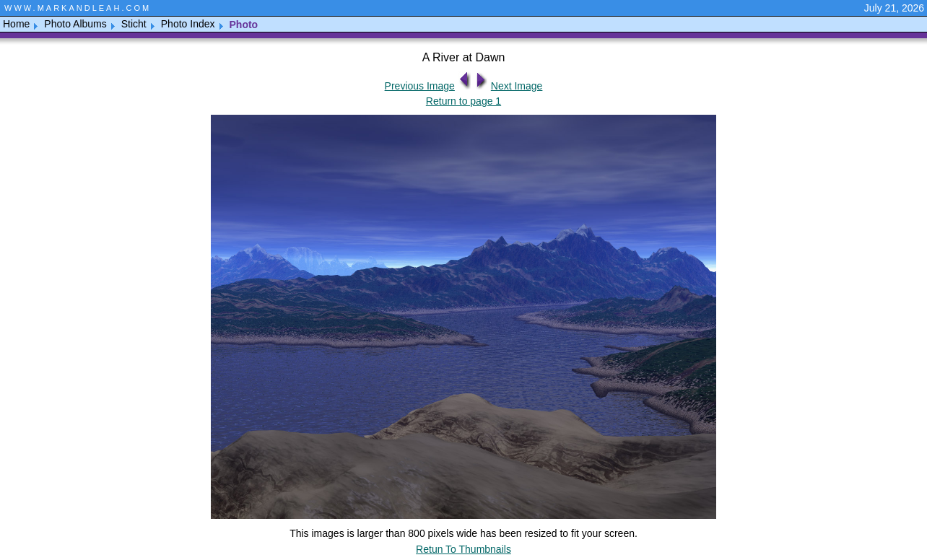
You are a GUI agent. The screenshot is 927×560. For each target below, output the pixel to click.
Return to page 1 (463, 101)
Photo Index (188, 24)
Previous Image (420, 86)
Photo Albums (75, 24)
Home (16, 24)
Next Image (517, 86)
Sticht (134, 24)
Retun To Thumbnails (463, 549)
